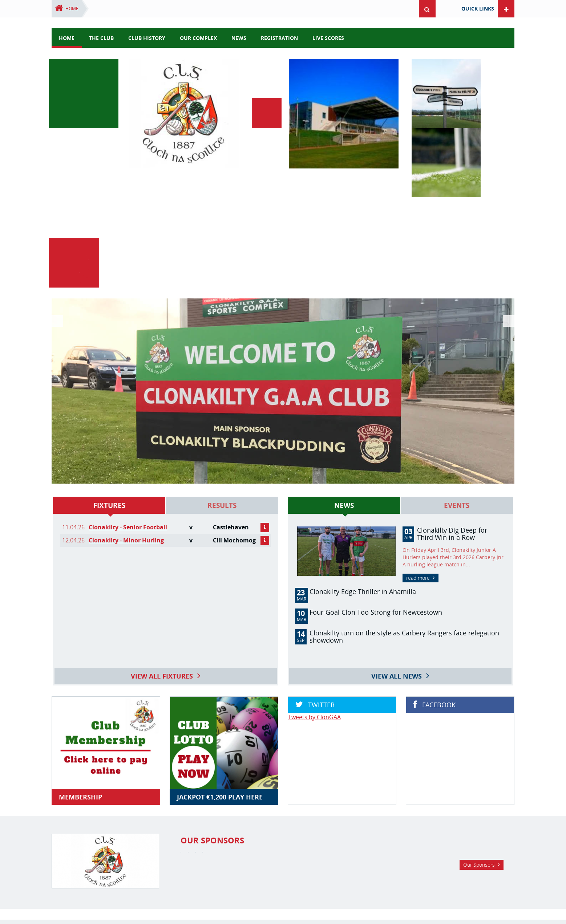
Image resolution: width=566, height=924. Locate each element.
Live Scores (328, 38)
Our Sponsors (479, 780)
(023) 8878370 (312, 887)
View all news (397, 510)
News (344, 346)
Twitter (283, 844)
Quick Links (478, 9)
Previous (59, 231)
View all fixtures (162, 510)
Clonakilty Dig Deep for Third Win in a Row (452, 374)
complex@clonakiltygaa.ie (367, 887)
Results (222, 346)
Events (457, 346)
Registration (279, 38)
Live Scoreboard (365, 873)
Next (507, 231)
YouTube (312, 844)
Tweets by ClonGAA (314, 557)
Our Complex (198, 38)
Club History (147, 38)
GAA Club (216, 873)
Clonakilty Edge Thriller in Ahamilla (363, 432)
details (265, 368)
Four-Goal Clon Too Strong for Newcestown (376, 452)
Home (72, 9)
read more (418, 418)
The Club (101, 38)
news (239, 38)
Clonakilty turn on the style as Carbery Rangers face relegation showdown (404, 477)
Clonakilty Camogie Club (260, 873)
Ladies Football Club (317, 873)
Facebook (254, 844)
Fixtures (109, 346)
